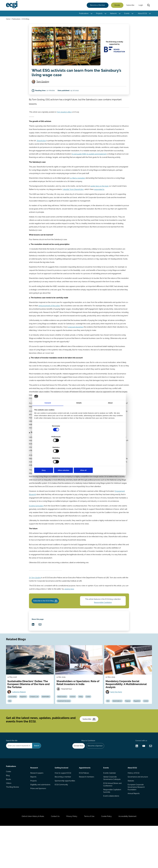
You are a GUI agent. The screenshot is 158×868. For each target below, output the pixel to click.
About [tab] (110, 419)
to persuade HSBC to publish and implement (89, 160)
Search (148, 6)
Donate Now (77, 780)
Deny (49, 454)
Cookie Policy (109, 857)
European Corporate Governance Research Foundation (136, 823)
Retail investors (63, 724)
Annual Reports (133, 830)
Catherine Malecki (20, 719)
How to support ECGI (63, 809)
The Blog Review (13, 825)
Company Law (37, 724)
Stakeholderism (119, 724)
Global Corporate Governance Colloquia (112, 814)
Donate (117, 5)
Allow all (109, 454)
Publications (83, 14)
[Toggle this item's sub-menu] (91, 14)
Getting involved (62, 803)
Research (34, 803)
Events (126, 14)
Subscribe (130, 5)
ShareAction (41, 147)
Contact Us (53, 857)
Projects (99, 14)
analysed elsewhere (76, 338)
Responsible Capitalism (103, 622)
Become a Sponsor (94, 780)
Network (113, 14)
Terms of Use (90, 857)
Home (8, 20)
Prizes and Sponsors (39, 825)
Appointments (85, 803)
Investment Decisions (65, 729)
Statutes (131, 817)
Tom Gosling (44, 83)
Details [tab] (79, 419)
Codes (9, 809)
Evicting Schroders (36, 521)
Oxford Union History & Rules (29, 857)
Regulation (25, 724)
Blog (8, 813)
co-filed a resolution (77, 185)
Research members (87, 813)
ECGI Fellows (84, 809)
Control (91, 724)
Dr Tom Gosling (35, 595)
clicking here (69, 607)
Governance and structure (137, 813)
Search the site (12, 775)
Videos (9, 821)
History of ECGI (133, 809)
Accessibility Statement (131, 857)
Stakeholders (13, 729)
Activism (74, 724)
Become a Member (97, 5)
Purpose (130, 724)
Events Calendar (109, 809)
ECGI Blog (26, 20)
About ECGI (142, 14)
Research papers (37, 809)
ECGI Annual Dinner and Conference (112, 821)
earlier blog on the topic (100, 194)
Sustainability (13, 724)
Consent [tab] (48, 419)
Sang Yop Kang (117, 719)
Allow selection (79, 454)
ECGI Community (61, 821)
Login (140, 5)
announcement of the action (49, 317)
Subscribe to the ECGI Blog (47, 620)
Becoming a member (63, 813)
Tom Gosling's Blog (64, 117)
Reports (34, 813)
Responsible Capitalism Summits (112, 827)
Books (9, 817)
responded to (99, 197)
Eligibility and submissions (41, 821)
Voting (83, 724)
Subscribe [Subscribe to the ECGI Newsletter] (90, 751)
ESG (23, 729)
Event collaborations (111, 833)
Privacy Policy (71, 857)
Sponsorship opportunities (65, 817)
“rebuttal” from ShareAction (73, 197)
